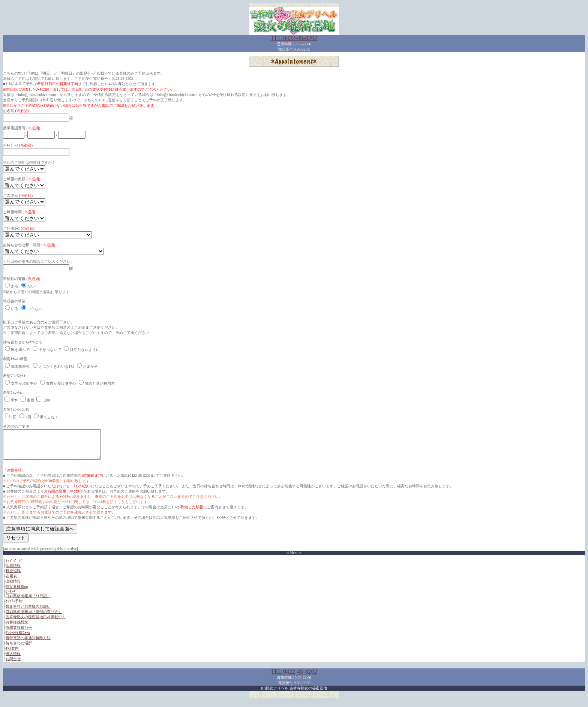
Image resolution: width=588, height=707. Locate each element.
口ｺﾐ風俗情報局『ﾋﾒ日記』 (28, 601)
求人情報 (13, 659)
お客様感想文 (17, 628)
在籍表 (11, 582)
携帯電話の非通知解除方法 (28, 643)
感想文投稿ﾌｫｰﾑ (19, 633)
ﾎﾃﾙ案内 (12, 654)
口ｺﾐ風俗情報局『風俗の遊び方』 (34, 617)
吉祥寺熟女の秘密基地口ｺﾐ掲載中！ (36, 622)
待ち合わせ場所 (19, 649)
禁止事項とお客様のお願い (28, 612)
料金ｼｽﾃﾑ (13, 576)
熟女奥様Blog (17, 592)
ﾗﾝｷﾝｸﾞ (11, 597)
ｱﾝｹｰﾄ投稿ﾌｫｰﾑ (18, 638)
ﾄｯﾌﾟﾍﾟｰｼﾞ (14, 567)
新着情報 (13, 571)
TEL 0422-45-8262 (294, 38)
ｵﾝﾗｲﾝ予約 (14, 607)
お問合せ (13, 664)
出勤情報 (13, 587)
